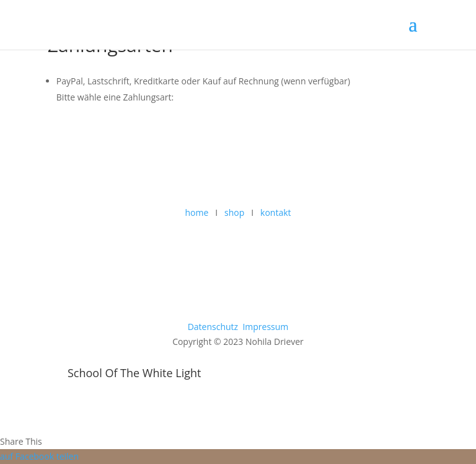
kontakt (275, 212)
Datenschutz (213, 327)
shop (234, 212)
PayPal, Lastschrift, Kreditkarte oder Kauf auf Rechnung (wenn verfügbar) (203, 81)
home (196, 212)
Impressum (265, 327)
